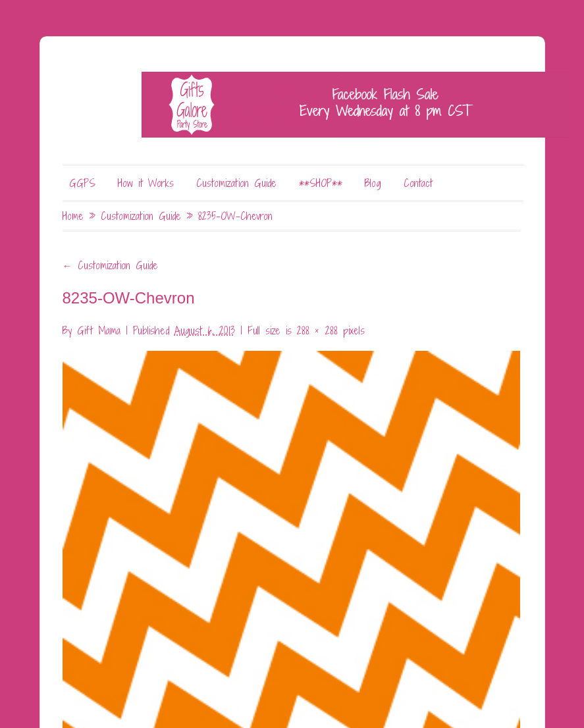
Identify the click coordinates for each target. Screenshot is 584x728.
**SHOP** (321, 183)
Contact (418, 183)
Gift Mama (99, 330)
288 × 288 (317, 330)
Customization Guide (236, 183)
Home (73, 216)
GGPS (82, 183)
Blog (373, 183)
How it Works (146, 183)
